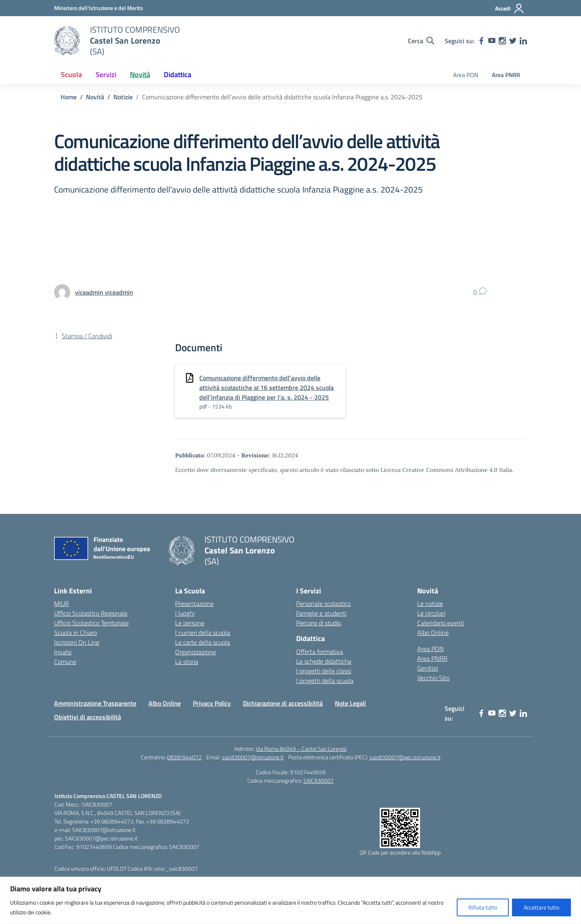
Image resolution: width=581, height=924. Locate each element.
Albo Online (433, 633)
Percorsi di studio (319, 623)
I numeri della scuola (203, 633)
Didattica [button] (178, 74)
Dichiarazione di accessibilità (283, 703)
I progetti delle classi (324, 671)
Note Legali (350, 703)
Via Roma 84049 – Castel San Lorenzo (301, 749)
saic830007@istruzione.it (253, 757)
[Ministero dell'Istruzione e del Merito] (98, 8)
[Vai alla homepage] (67, 41)
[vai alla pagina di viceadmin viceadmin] (104, 292)
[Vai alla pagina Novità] (95, 97)
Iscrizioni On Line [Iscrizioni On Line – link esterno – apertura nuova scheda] (77, 642)
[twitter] (513, 41)
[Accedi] (510, 8)
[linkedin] (523, 41)
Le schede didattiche (324, 661)
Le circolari (431, 613)
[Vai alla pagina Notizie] (123, 97)
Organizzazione (195, 652)
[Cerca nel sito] (421, 41)
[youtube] (492, 41)
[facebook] (481, 41)
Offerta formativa (320, 652)
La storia (187, 662)
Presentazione (194, 603)
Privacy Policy (212, 703)
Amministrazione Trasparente (95, 703)
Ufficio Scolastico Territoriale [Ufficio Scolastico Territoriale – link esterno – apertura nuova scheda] (91, 623)
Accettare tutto (541, 907)
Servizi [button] (106, 74)
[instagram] (502, 41)
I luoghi (185, 613)
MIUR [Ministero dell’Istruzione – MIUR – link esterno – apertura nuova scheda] (62, 603)
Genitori (428, 668)
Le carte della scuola (203, 642)
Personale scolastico (323, 603)
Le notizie (430, 603)
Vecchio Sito (433, 678)
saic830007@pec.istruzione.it (405, 757)
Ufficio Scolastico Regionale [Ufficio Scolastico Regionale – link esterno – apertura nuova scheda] (91, 613)
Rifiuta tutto (483, 907)
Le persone (190, 623)
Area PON (466, 75)
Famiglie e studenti (321, 613)
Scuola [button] (71, 74)
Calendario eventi (441, 623)
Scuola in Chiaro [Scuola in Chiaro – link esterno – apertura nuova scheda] (75, 633)
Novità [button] (140, 74)
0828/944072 (184, 757)
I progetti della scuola (325, 681)
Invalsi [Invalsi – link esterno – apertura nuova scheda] (63, 652)
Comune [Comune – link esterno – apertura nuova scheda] (65, 662)
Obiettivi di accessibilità (88, 717)
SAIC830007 (319, 780)
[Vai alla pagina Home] (69, 97)
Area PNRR (506, 75)
